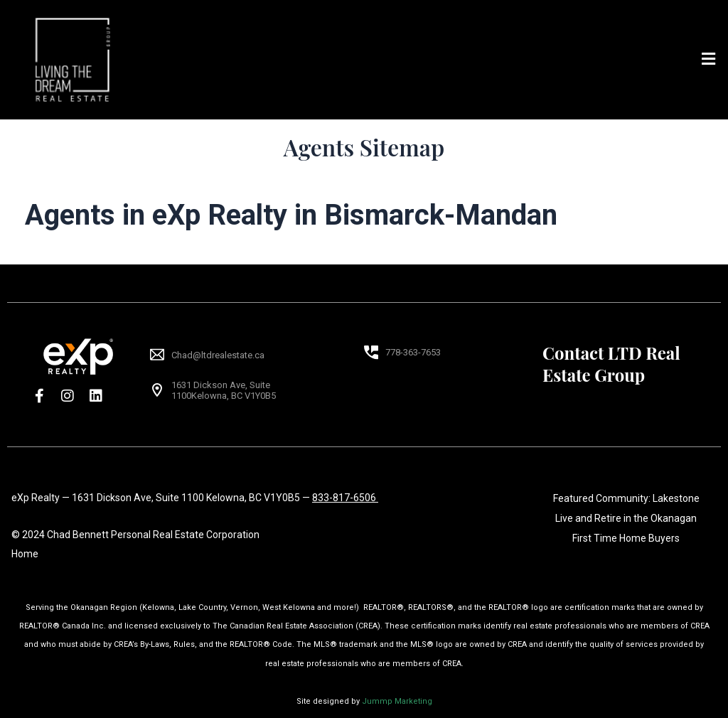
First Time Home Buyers (626, 538)
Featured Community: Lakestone (626, 498)
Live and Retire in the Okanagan (626, 518)
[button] (709, 60)
